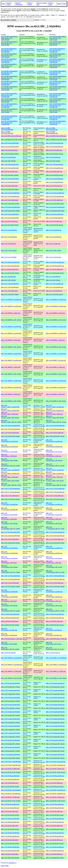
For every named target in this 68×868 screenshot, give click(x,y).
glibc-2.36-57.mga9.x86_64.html (10, 694)
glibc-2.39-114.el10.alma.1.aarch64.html (9, 547)
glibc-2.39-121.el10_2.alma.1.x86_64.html (10, 480)
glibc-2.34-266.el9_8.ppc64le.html (11, 794)
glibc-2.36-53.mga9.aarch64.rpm (55, 719)
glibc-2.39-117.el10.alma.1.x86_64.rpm (54, 523)
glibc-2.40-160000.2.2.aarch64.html (11, 381)
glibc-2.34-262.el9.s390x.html (10, 811)
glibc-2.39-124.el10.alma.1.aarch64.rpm (54, 441)
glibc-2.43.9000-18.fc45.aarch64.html (7, 129)
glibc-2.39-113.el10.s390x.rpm (55, 583)
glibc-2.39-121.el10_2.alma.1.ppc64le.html (10, 473)
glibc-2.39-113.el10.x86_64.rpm (55, 586)
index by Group (9, 4)
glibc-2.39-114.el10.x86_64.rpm (55, 543)
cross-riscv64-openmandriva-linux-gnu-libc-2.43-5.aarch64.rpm (58, 95)
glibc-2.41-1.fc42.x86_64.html (10, 294)
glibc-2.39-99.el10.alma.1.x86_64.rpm (54, 643)
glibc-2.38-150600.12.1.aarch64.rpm (56, 658)
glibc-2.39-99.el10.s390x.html (10, 621)
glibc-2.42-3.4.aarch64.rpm (54, 230)
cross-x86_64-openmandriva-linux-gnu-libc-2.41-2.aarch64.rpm (58, 123)
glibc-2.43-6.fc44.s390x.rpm (54, 150)
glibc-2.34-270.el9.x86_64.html (10, 787)
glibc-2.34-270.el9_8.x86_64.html (11, 772)
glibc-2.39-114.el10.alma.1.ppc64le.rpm (54, 552)
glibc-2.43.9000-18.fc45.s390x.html (11, 136)
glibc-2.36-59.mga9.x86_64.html (10, 687)
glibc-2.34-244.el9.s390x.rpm (54, 854)
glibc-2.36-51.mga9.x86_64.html (10, 737)
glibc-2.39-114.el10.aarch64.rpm (55, 532)
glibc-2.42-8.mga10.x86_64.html (10, 211)
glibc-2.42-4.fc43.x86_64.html (10, 225)
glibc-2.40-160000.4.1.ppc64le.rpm (56, 333)
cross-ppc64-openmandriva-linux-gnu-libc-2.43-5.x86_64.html (9, 55)
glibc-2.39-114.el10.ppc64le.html (10, 536)
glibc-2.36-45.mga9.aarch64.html (10, 754)
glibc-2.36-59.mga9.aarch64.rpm (55, 683)
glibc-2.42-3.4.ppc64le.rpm (54, 237)
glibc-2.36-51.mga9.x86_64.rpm (55, 737)
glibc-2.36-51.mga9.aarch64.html (10, 733)
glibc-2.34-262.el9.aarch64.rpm (55, 804)
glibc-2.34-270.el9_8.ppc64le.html (11, 765)
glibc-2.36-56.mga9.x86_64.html (10, 701)
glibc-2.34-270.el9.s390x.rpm (54, 783)
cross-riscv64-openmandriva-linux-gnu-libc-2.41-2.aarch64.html (9, 105)
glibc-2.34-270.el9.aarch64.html (10, 776)
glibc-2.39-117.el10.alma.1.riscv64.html (9, 514)
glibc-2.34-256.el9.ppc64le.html (10, 822)
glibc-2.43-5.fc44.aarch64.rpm (54, 164)
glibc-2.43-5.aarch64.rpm (53, 157)
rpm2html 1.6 (13, 863)
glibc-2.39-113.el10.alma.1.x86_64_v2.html (10, 610)
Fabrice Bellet (5, 866)
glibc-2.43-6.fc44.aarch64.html (10, 143)
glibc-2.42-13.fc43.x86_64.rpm (55, 204)
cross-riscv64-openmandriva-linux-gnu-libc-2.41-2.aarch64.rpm (58, 105)
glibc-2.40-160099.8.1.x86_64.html (11, 320)
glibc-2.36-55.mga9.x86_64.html (10, 708)
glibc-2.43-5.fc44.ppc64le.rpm (55, 168)
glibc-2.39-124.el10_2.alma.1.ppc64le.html (10, 410)
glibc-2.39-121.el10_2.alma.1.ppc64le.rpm (55, 473)
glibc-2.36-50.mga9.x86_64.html (10, 744)
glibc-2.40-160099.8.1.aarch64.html (11, 300)
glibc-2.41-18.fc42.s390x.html (10, 269)
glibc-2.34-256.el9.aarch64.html (10, 819)
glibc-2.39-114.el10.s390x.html (10, 539)
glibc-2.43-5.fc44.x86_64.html (10, 175)
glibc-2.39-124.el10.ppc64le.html (10, 429)
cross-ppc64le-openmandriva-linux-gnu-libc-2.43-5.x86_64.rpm (58, 78)
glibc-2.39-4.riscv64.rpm (53, 653)
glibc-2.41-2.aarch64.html (8, 277)
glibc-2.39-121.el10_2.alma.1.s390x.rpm (54, 476)
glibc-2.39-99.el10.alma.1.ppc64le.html (9, 634)
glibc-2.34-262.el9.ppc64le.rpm (55, 808)
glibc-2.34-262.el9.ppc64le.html (10, 808)
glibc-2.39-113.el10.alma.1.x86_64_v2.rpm (55, 610)
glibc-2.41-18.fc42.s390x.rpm (54, 269)
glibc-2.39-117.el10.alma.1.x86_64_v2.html (10, 528)
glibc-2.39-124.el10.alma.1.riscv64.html (9, 451)
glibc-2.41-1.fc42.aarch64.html (10, 284)
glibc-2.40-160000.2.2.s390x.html (11, 394)
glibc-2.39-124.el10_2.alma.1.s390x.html (10, 413)
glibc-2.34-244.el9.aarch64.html (10, 847)
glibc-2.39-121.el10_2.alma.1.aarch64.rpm (55, 469)
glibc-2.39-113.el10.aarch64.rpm (55, 576)
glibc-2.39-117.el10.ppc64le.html (10, 492)
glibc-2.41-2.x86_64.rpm (53, 280)
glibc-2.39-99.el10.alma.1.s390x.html (12, 639)
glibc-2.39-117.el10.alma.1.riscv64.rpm (54, 514)
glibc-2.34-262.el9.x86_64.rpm (55, 815)
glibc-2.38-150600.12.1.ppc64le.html (12, 665)
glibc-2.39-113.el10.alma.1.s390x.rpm (54, 600)
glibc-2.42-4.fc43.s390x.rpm (54, 221)
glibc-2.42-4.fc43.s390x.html (9, 221)
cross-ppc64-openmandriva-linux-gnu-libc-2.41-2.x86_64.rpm (57, 66)
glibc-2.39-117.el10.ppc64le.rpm (55, 492)
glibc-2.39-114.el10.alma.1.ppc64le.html (9, 552)
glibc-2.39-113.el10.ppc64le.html (10, 579)
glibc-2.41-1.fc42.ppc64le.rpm (55, 287)
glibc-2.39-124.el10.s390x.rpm (55, 433)
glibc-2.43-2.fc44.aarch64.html (10, 179)
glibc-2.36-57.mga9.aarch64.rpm (55, 690)
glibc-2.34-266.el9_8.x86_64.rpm (55, 801)
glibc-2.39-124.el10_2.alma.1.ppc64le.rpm (55, 410)
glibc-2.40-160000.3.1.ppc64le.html (11, 360)
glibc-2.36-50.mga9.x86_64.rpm (55, 744)
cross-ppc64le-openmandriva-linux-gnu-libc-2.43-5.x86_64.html (9, 78)
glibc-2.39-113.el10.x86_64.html (10, 586)
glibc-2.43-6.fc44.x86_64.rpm (54, 154)
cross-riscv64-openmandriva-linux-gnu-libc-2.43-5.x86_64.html (9, 100)
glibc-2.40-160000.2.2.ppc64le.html (11, 387)
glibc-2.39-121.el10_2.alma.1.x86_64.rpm (55, 480)
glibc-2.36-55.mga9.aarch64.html (10, 705)
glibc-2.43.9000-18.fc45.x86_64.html (12, 140)
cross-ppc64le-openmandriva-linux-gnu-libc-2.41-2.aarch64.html (9, 83)
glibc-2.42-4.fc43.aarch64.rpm (54, 214)
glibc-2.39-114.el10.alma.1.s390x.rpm (54, 562)
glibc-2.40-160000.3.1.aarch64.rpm (56, 354)
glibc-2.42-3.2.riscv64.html (9, 257)
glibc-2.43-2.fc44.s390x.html (9, 186)
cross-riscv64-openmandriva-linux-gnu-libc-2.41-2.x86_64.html (9, 111)
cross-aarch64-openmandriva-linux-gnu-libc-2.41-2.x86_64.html (9, 43)
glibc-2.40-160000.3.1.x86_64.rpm (56, 374)
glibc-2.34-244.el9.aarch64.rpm (55, 847)
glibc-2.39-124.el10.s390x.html (10, 433)
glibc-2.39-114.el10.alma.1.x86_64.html (9, 566)
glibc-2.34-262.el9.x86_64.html (10, 815)
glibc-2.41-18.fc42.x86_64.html (10, 273)
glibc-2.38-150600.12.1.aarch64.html (12, 658)
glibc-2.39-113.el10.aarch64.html (10, 576)
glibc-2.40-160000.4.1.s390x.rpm (55, 340)
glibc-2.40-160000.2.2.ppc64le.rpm (56, 387)
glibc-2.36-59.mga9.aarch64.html (10, 683)
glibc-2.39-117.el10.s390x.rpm (55, 496)
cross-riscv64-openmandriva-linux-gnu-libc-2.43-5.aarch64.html (9, 95)
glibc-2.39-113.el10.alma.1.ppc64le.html (9, 596)
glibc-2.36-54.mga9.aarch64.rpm (55, 712)
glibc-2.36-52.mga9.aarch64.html (10, 726)
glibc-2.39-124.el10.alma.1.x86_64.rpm (54, 460)
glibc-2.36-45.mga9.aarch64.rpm (55, 754)
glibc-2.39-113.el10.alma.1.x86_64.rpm (54, 605)
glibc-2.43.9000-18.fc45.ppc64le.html (7, 132)
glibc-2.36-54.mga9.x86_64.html (10, 715)
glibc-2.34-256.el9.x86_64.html (10, 829)
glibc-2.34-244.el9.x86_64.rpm (55, 858)
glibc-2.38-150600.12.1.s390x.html (11, 671)
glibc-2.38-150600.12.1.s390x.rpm (56, 671)
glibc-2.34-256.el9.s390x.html (10, 826)
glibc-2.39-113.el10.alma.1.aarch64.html (9, 591)
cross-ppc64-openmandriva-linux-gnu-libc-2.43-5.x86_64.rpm (57, 55)
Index (4, 4)
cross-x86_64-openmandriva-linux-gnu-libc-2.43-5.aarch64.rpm (58, 118)
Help (65, 4)
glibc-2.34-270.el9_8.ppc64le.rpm (56, 765)
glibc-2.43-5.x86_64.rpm (53, 161)
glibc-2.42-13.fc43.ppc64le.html (10, 196)
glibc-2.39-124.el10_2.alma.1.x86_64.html (10, 417)
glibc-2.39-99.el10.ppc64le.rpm (55, 618)
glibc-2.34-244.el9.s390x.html (10, 854)
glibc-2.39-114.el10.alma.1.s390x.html (9, 562)
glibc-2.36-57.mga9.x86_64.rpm (55, 694)
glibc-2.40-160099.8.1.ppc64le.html (11, 306)
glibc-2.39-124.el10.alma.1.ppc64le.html (9, 446)
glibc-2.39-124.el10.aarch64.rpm (55, 426)
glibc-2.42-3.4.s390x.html (8, 244)
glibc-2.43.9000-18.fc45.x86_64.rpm (56, 140)
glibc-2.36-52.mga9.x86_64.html (10, 730)
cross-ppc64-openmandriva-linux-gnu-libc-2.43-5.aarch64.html (9, 50)
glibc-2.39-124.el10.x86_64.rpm (55, 436)
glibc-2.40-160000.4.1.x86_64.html (11, 347)
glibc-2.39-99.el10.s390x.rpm (54, 621)
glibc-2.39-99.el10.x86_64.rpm (55, 625)
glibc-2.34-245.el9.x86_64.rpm (55, 843)
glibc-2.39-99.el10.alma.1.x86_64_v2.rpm (55, 648)
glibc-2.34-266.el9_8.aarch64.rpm (56, 790)
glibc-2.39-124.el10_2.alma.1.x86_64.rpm (55, 417)
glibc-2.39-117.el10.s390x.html (10, 496)
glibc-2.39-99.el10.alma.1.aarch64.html (9, 629)
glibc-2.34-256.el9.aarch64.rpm (55, 819)
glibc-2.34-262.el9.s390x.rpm (54, 811)
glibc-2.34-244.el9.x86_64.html (10, 858)
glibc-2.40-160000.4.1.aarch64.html (11, 327)
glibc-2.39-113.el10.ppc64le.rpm (55, 579)
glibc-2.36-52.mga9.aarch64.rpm (55, 726)
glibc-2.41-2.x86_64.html (8, 280)
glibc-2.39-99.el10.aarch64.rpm (55, 614)
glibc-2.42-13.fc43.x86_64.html (10, 204)
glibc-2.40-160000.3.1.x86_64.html (11, 374)
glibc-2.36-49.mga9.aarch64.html (10, 747)
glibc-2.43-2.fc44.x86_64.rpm (54, 189)
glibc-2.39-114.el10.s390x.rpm (55, 539)
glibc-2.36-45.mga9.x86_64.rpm (55, 758)
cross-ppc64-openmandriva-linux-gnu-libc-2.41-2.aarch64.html (9, 61)
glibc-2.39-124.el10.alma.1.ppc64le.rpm (54, 446)
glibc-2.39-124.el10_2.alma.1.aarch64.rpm (55, 406)
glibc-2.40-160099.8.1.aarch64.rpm (56, 300)
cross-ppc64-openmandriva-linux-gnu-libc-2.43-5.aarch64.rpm (57, 50)
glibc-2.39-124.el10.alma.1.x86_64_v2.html (10, 465)
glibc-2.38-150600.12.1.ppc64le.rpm (56, 665)
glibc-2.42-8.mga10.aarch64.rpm (55, 207)
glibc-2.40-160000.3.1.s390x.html (11, 367)
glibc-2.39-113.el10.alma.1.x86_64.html (9, 605)
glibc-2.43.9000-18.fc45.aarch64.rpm (52, 129)
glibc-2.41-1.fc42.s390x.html (9, 291)
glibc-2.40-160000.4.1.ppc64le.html (11, 333)
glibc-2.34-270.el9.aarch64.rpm (55, 776)
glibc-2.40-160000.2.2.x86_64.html (11, 401)
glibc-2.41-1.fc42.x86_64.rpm (54, 294)
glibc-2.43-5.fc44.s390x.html (9, 172)
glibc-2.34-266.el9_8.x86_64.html (11, 801)
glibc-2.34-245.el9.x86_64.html (10, 843)
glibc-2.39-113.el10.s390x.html (10, 583)
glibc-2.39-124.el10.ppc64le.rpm (55, 429)
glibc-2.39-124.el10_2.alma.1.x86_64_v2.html (11, 421)
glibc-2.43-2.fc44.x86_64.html (10, 189)
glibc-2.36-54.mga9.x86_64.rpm (55, 715)
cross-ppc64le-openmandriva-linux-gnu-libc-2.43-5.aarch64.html (9, 73)
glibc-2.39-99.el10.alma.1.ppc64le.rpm (54, 634)
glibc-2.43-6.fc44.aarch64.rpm (54, 143)
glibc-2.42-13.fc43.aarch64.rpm (55, 193)
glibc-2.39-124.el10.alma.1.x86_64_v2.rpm (55, 465)
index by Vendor (30, 4)
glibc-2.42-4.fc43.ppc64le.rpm (55, 218)
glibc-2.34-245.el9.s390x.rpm (54, 840)
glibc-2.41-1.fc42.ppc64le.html (10, 287)
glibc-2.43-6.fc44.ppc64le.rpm (55, 147)
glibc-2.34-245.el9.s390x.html (10, 840)
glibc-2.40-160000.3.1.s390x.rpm (55, 367)
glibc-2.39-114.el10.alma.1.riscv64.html (9, 558)
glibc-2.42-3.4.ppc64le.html (9, 237)
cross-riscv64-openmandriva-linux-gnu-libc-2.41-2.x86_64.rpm (58, 111)
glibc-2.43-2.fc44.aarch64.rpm (54, 179)
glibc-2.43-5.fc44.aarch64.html (10, 164)
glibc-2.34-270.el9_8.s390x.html (10, 769)
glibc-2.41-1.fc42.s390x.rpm (54, 291)
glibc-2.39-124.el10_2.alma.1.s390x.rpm (54, 413)
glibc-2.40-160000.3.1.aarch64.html (11, 354)
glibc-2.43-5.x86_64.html (8, 161)
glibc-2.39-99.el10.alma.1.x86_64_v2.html (10, 648)
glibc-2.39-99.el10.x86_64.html (10, 625)
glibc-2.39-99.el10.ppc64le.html (10, 618)
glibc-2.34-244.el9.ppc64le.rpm (55, 851)
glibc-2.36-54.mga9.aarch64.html (10, 712)
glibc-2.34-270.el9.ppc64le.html (10, 779)
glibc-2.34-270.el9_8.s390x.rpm (55, 769)
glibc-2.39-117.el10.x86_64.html (10, 499)
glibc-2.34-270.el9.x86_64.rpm (55, 787)
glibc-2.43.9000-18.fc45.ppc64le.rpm (52, 132)
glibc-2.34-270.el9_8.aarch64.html (11, 762)
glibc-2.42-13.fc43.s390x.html (10, 200)
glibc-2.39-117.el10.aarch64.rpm (55, 489)
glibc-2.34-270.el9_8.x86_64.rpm (55, 772)
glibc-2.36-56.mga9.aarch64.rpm (55, 698)
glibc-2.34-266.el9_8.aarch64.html (11, 790)
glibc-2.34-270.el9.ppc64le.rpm (55, 779)
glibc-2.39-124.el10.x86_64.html (10, 436)
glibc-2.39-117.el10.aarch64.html (10, 489)
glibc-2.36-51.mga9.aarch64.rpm (55, 733)
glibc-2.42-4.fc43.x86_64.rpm (54, 225)
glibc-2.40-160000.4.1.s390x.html (11, 340)
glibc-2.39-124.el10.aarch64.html (10, 426)
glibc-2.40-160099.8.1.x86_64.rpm (56, 320)
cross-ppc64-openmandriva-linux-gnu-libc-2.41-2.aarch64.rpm (57, 61)
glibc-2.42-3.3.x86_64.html (9, 250)
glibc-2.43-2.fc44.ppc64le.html (10, 182)
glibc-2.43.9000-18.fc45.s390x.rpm (56, 136)
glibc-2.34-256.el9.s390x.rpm (54, 826)
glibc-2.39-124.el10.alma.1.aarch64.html (9, 441)
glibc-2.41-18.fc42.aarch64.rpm (55, 262)
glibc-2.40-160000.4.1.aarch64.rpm (56, 327)
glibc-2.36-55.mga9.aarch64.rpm (55, 705)
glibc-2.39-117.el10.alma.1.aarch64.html (9, 504)
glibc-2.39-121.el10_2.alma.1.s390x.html (10, 476)
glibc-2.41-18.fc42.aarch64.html (10, 262)
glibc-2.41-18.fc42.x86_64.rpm (55, 273)
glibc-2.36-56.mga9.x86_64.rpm (55, 701)
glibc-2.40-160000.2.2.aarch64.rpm (56, 381)
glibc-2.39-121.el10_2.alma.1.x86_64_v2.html (11, 484)
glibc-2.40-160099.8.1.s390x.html (11, 313)
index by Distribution (19, 4)
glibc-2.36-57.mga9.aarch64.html (10, 690)
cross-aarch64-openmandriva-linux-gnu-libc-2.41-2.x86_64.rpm (58, 43)
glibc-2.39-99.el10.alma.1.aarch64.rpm (54, 629)
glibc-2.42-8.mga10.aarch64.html (10, 207)
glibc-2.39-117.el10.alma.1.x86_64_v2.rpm (55, 528)
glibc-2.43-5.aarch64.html (8, 157)
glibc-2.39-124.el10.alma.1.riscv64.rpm (54, 451)
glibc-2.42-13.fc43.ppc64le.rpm (55, 196)
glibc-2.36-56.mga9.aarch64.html (10, 698)
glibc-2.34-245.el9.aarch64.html (10, 833)
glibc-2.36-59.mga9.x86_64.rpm (55, 687)
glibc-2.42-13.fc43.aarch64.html (10, 193)
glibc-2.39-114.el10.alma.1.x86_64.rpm (54, 566)
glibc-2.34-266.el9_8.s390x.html (10, 797)
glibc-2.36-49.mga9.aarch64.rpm (55, 747)
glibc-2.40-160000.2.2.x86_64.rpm (56, 401)
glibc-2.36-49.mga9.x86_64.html (10, 751)
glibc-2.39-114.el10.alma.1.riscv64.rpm (54, 558)
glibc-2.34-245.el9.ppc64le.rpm (55, 836)
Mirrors (59, 4)
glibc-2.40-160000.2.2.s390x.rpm (55, 394)
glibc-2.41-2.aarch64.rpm (53, 277)
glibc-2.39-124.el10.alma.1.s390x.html (9, 455)
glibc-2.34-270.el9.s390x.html (10, 783)
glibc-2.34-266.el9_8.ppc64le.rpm (56, 794)
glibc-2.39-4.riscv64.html (8, 653)
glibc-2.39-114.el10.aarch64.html (10, 532)
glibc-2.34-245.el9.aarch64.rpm (55, 833)
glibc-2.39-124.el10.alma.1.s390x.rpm (54, 455)
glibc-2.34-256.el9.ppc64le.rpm (55, 822)
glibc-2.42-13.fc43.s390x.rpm (54, 200)
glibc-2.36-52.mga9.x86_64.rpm (55, 730)
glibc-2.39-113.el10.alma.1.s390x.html (9, 600)
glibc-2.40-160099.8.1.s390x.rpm (55, 313)
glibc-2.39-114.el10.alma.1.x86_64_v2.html (10, 571)
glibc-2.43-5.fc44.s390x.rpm (54, 172)
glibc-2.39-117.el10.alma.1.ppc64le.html (9, 509)
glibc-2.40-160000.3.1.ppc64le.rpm (56, 360)
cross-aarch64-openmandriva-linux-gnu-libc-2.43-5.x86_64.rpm (58, 38)
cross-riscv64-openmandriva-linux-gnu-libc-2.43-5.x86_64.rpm (58, 100)
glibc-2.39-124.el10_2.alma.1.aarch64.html (10, 406)
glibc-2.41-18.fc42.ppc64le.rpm (55, 266)
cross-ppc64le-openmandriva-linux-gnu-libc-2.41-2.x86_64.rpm (58, 88)
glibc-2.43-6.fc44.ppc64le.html (10, 147)
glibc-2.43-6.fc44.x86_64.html (10, 154)
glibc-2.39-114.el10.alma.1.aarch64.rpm (54, 547)
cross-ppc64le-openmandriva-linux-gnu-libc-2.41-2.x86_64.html (9, 88)
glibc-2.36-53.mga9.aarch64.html (10, 719)
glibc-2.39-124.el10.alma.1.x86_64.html (9, 460)
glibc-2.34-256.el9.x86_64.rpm (55, 829)
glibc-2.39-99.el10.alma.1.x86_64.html (9, 643)
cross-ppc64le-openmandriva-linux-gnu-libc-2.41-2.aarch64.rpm (58, 83)
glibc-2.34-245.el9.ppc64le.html (10, 836)
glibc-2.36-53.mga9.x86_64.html (10, 722)
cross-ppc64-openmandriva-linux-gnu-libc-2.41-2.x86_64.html (9, 66)
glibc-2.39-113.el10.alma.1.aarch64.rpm (54, 591)
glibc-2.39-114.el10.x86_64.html (10, 543)
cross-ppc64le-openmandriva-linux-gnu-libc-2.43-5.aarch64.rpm (58, 73)
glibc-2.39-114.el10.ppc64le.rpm (55, 536)
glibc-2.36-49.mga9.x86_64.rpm (55, 751)
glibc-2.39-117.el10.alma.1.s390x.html (9, 518)
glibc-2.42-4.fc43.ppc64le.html (10, 218)
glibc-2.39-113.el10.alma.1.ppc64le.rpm (54, 596)
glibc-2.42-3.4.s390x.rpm (53, 244)
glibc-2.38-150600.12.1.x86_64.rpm (56, 678)
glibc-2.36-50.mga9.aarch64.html (10, 740)
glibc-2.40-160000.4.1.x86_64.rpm (56, 347)
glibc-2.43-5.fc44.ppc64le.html (10, 168)
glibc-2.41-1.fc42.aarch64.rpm (54, 284)
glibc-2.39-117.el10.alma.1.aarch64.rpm (54, 504)
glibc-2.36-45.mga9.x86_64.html (10, 758)
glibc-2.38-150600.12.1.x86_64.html (11, 678)
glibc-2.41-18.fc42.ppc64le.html (10, 266)
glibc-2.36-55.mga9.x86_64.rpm (55, 708)
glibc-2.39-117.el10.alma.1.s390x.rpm (54, 518)
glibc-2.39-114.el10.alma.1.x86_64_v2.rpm (55, 571)
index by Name (51, 4)
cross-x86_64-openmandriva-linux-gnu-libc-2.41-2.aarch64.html (9, 123)
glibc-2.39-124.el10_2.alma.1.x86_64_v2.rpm (56, 421)
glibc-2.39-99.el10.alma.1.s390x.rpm (56, 639)
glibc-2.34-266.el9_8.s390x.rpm (55, 797)
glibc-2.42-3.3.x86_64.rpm (53, 250)
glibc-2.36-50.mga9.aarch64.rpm (55, 740)
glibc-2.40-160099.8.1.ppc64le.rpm (56, 306)
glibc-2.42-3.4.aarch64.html (9, 230)
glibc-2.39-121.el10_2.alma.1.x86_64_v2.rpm (56, 484)
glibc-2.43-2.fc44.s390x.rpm (54, 186)
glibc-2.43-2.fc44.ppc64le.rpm (55, 182)
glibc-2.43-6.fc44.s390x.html (9, 150)
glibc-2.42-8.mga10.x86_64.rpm (55, 211)
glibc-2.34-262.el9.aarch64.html (10, 804)
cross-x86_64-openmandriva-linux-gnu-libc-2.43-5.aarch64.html (9, 118)
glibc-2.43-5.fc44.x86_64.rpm (54, 175)
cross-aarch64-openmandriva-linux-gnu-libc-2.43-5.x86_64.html (9, 38)
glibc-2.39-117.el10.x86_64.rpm (55, 499)
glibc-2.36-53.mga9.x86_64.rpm (55, 722)
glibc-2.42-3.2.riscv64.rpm (53, 257)
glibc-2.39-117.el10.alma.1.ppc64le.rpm (54, 509)
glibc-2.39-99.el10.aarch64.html (10, 614)
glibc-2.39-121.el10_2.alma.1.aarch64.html (10, 469)
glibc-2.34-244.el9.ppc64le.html (10, 851)
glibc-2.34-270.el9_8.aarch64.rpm (56, 762)
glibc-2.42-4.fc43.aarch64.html (10, 214)
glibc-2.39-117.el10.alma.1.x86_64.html (9, 523)
